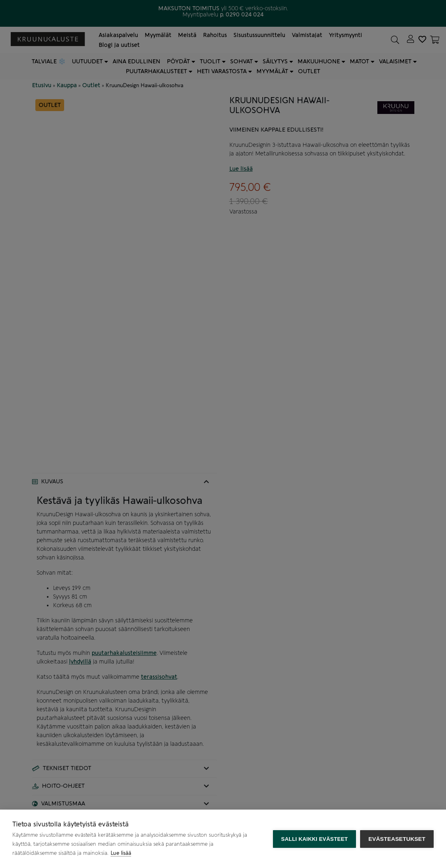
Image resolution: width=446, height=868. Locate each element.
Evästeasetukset (397, 839)
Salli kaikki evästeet (314, 839)
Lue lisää (121, 853)
